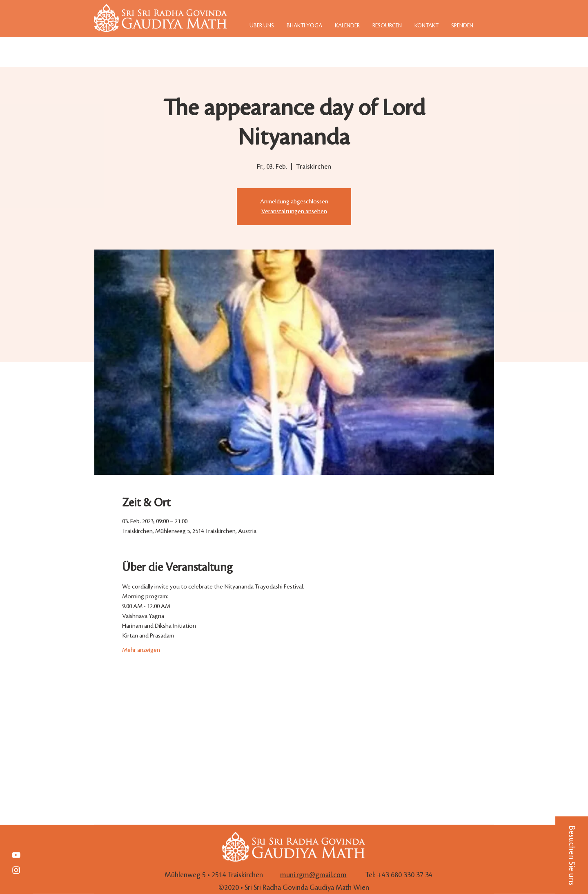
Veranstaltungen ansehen (294, 212)
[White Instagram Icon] (16, 870)
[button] (572, 855)
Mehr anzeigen (141, 650)
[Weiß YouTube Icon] (16, 855)
